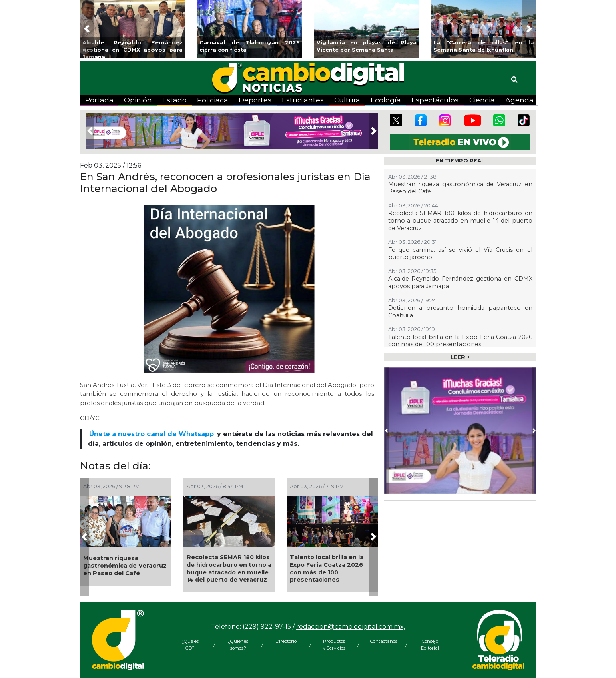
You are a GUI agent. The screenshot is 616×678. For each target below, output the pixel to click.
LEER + (460, 357)
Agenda (519, 100)
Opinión (138, 100)
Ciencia (482, 100)
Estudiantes (303, 100)
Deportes (255, 100)
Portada (99, 100)
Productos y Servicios (334, 645)
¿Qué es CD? (190, 645)
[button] (87, 29)
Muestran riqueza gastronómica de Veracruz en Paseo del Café (125, 565)
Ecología (386, 100)
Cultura (347, 100)
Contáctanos (382, 641)
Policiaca (213, 100)
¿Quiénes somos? (238, 645)
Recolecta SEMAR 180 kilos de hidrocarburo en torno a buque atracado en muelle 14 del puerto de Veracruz (229, 568)
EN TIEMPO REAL (460, 161)
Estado (174, 100)
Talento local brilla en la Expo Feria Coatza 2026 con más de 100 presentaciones (327, 568)
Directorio (286, 641)
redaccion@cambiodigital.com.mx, (351, 627)
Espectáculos (435, 100)
